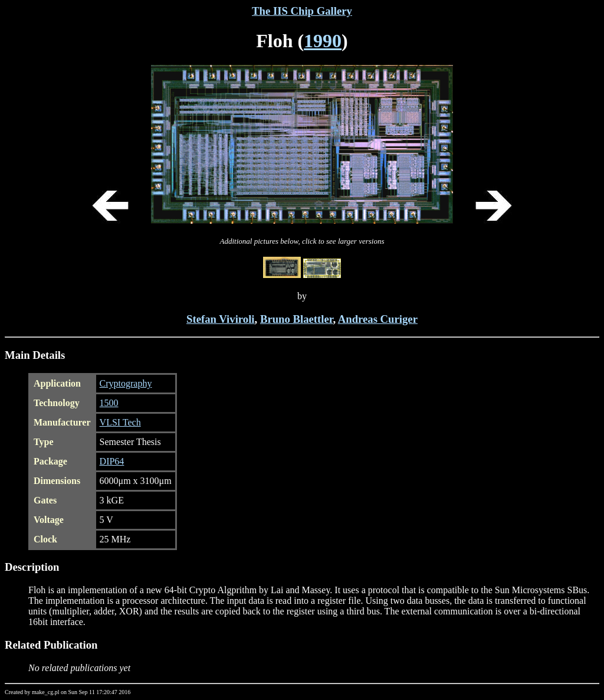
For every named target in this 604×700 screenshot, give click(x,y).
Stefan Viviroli (221, 319)
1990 (323, 41)
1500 (109, 403)
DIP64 (112, 461)
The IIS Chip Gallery (302, 11)
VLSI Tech (120, 422)
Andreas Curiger (378, 319)
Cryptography (126, 383)
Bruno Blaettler (296, 319)
